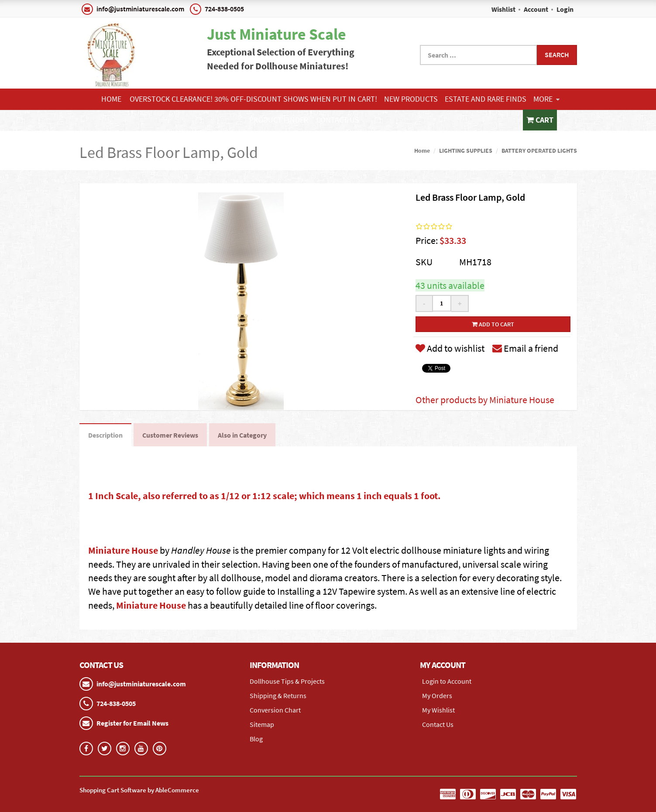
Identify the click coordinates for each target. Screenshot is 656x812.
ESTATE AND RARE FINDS (486, 99)
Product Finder (279, 120)
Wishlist (503, 9)
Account (536, 9)
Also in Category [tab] (242, 435)
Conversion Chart (275, 710)
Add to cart (493, 324)
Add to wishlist (450, 348)
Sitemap (262, 724)
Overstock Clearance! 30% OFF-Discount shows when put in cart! (253, 99)
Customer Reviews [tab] (170, 435)
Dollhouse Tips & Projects (287, 681)
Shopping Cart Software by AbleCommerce (139, 790)
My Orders (437, 696)
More (546, 99)
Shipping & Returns (278, 696)
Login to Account (447, 681)
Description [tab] (105, 435)
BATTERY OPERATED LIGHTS (539, 151)
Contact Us (338, 120)
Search (557, 55)
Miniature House (123, 550)
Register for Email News (132, 723)
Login (565, 9)
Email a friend (525, 348)
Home (111, 99)
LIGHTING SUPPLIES (466, 151)
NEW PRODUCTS (411, 99)
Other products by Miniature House (485, 400)
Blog (256, 739)
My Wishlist (438, 710)
